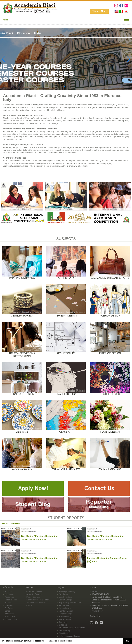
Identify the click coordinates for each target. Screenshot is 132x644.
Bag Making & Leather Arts (70, 603)
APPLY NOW (10, 617)
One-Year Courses (34, 591)
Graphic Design (65, 614)
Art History (63, 594)
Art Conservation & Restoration (72, 628)
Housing (8, 603)
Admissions (9, 594)
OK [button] (127, 641)
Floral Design (65, 633)
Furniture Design (66, 611)
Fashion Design (65, 617)
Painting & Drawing (67, 591)
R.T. (95, 551)
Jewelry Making (65, 597)
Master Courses (33, 597)
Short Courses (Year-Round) (38, 600)
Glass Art (63, 625)
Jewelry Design (65, 600)
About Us (8, 591)
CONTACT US (11, 619)
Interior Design (65, 608)
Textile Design (65, 619)
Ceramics (63, 622)
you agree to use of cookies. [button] (61, 641)
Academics (9, 597)
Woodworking (32, 532)
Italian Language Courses (70, 636)
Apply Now (100, 11)
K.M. (30, 529)
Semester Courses (34, 594)
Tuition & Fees (11, 600)
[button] (65, 87)
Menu (5, 20)
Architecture (64, 605)
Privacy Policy (98, 611)
